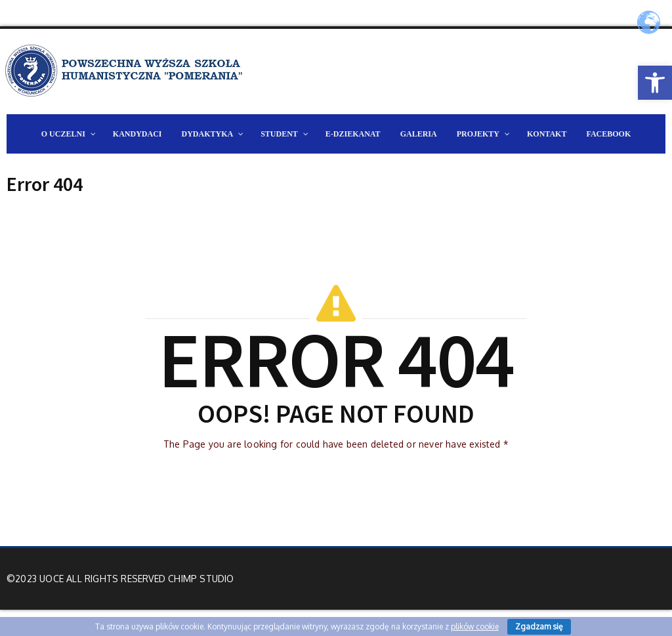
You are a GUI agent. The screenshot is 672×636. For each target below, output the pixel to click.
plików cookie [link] (475, 626)
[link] (655, 83)
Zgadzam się (539, 626)
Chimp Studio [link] (201, 579)
